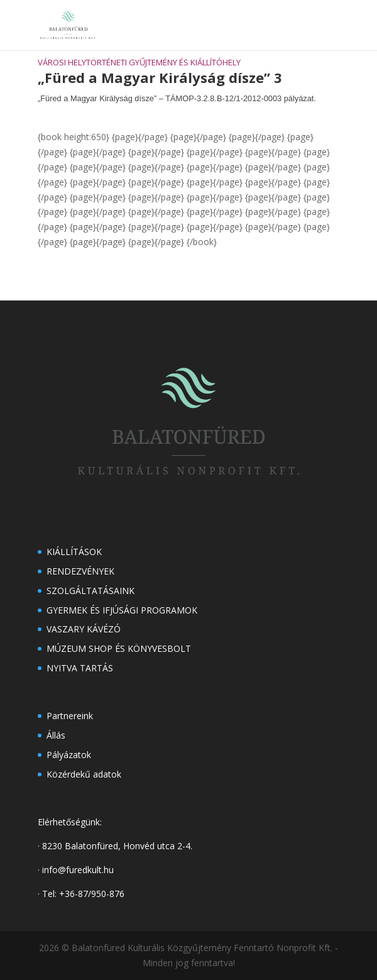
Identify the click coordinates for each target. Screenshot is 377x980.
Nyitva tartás (80, 668)
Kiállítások (74, 552)
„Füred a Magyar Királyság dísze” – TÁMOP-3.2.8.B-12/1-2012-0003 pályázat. (177, 98)
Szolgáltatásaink (90, 591)
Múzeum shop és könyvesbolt (119, 648)
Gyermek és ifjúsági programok (122, 610)
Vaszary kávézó (84, 629)
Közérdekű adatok (84, 774)
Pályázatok (69, 755)
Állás (56, 735)
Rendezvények (80, 571)
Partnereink (70, 716)
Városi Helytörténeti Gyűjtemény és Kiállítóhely (139, 62)
